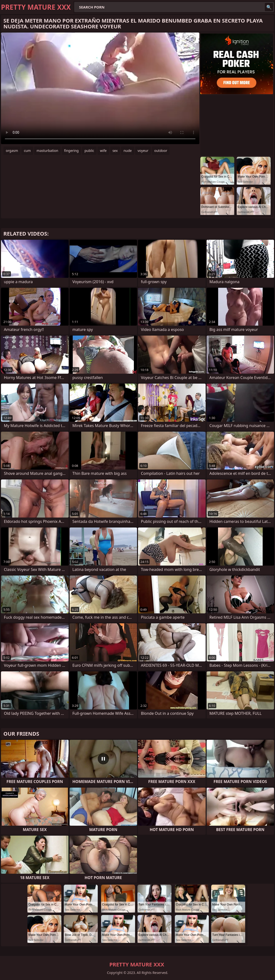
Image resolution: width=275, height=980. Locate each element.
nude (128, 151)
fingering (71, 151)
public (89, 151)
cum (27, 151)
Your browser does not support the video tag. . (100, 88)
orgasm (12, 151)
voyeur (143, 151)
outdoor (161, 151)
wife (103, 151)
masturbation (47, 151)
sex (115, 151)
